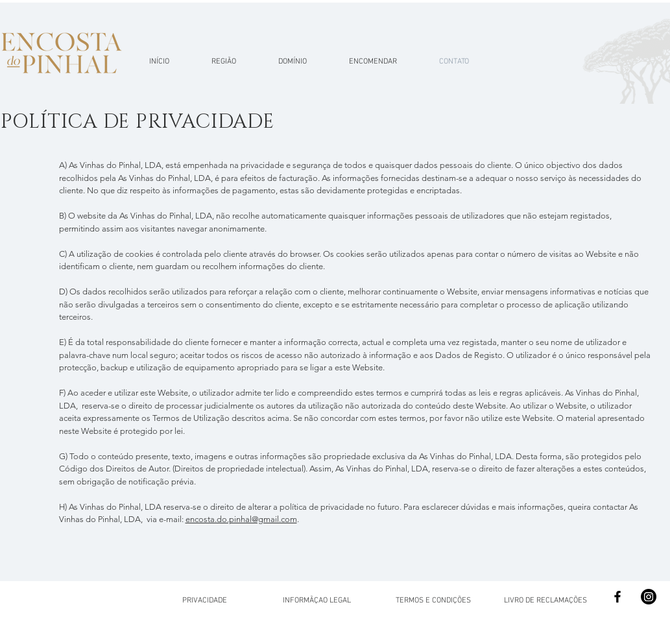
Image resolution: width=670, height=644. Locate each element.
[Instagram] (649, 597)
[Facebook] (617, 597)
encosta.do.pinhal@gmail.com (241, 519)
